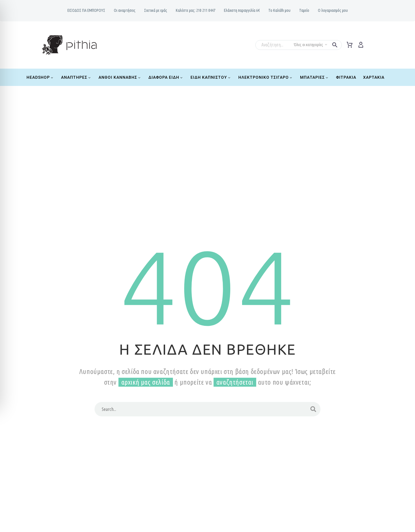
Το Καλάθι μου (279, 10)
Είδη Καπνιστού (211, 77)
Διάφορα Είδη (166, 77)
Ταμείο (304, 10)
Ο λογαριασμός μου (333, 10)
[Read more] (371, 44)
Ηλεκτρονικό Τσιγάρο (266, 77)
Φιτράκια (346, 77)
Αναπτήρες (76, 77)
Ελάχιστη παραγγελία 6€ (242, 10)
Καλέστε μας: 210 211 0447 (196, 10)
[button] (335, 45)
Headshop (40, 77)
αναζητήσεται (235, 382)
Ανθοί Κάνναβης (120, 77)
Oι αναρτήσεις (125, 10)
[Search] (207, 409)
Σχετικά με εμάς (156, 10)
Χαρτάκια (374, 77)
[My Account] (361, 45)
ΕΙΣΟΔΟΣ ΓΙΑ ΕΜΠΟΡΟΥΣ (86, 10)
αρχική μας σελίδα (146, 382)
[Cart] (350, 45)
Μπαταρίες (315, 77)
